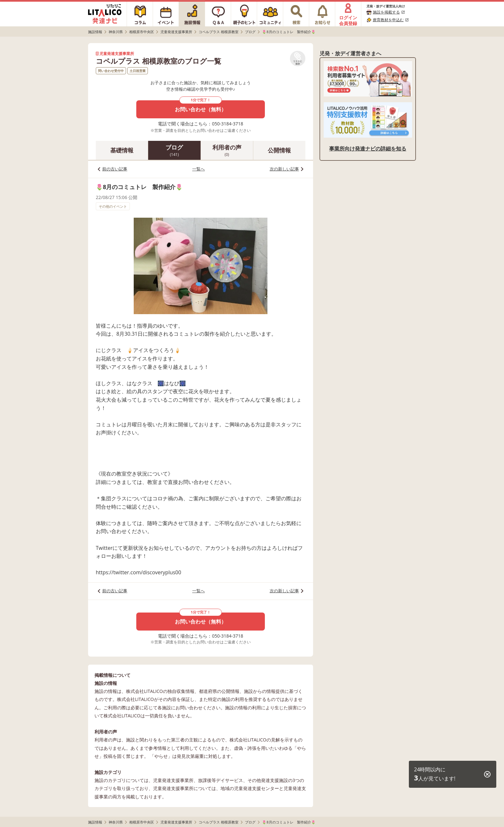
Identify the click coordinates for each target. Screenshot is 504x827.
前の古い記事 (115, 169)
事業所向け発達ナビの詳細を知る (368, 149)
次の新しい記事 (284, 169)
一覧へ (198, 169)
